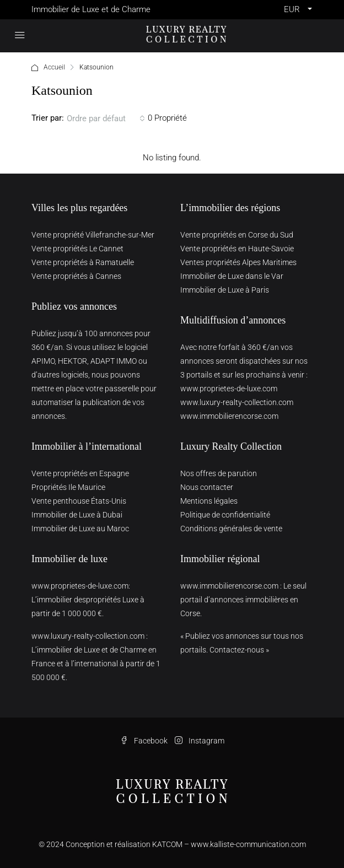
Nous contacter (207, 487)
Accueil (54, 67)
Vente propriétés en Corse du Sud (237, 235)
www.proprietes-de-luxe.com (229, 389)
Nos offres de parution (219, 473)
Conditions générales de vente (231, 529)
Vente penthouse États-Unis (79, 501)
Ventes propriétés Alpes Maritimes (238, 262)
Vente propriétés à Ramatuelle (83, 262)
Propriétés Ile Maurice (68, 487)
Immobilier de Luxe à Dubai (77, 515)
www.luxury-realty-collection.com (237, 402)
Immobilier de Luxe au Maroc (80, 529)
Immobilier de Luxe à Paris (225, 290)
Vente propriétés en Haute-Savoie (237, 249)
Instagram (200, 741)
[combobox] (106, 118)
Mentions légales (209, 501)
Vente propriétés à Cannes (76, 276)
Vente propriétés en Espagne (80, 473)
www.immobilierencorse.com (229, 416)
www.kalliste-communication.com (248, 844)
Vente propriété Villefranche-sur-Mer (93, 235)
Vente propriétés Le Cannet (77, 249)
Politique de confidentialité (225, 515)
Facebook (144, 741)
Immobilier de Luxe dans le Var (232, 276)
